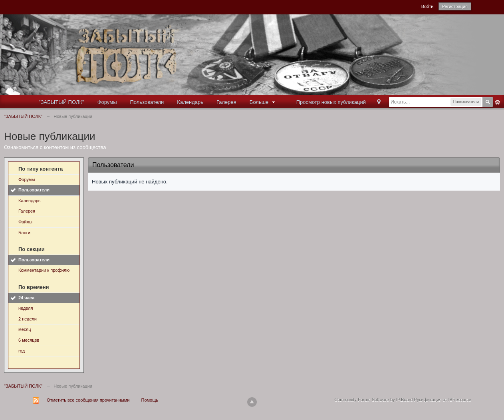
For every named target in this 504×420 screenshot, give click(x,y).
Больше (263, 102)
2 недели (28, 319)
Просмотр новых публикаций (331, 102)
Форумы (107, 102)
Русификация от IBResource (442, 400)
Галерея (226, 102)
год (22, 351)
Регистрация (455, 6)
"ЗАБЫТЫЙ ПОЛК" (62, 102)
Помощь (150, 400)
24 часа (26, 298)
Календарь (190, 102)
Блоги (24, 233)
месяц (25, 329)
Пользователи (147, 102)
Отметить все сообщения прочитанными (88, 400)
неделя (26, 308)
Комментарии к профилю (44, 270)
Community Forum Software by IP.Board (373, 400)
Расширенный (498, 102)
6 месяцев (29, 340)
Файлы (25, 222)
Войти (428, 6)
